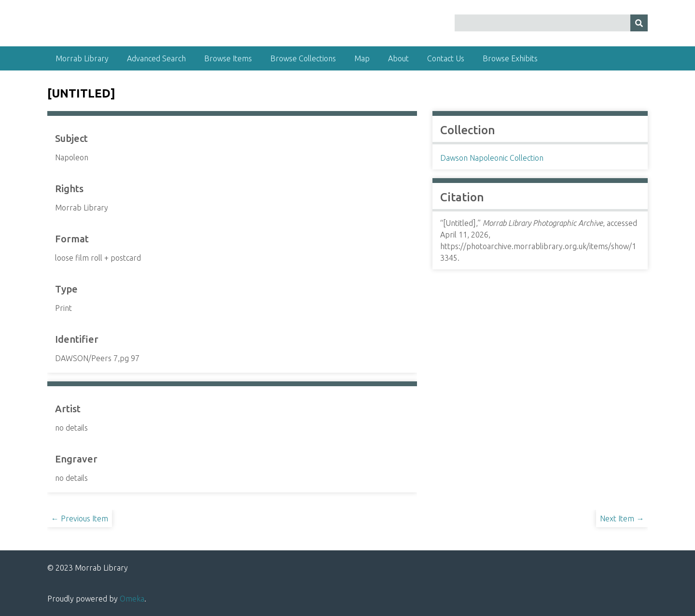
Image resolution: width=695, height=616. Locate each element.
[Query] (551, 23)
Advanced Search (156, 58)
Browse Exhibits (510, 58)
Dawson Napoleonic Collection (492, 158)
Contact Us (446, 58)
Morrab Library (82, 58)
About (398, 58)
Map (362, 58)
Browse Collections (303, 58)
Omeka (132, 599)
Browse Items (228, 58)
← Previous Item (80, 518)
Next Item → (622, 518)
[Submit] (639, 23)
